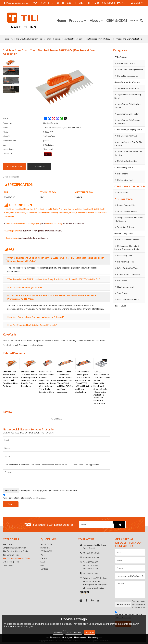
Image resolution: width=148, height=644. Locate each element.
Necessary (55, 637)
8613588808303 (90, 562)
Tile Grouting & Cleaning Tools (30, 38)
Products (76, 20)
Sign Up (25, 3)
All (12, 38)
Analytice (67, 637)
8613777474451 (90, 568)
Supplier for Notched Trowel (47, 340)
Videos (44, 555)
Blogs (43, 566)
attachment (11, 490)
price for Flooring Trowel (72, 340)
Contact (44, 569)
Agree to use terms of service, (24, 497)
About (95, 20)
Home (61, 20)
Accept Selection (74, 632)
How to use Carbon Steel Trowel (18, 340)
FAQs (43, 562)
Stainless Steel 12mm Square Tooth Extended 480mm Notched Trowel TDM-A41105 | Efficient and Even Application (84, 381)
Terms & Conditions (38, 497)
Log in (17, 3)
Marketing (93, 637)
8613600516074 (90, 565)
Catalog (44, 559)
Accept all (89, 632)
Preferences (80, 637)
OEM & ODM (117, 20)
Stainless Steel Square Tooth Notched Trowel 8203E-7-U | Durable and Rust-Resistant (11, 378)
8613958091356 (90, 573)
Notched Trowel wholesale (31, 344)
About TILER (46, 544)
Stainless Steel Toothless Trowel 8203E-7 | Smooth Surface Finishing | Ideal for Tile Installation (29, 378)
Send (11, 504)
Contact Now (16, 166)
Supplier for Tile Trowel (95, 340)
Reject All (58, 632)
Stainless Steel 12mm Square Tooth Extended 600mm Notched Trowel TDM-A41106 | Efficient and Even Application (65, 381)
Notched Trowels (54, 38)
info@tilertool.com (91, 557)
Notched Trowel (10, 344)
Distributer (45, 548)
